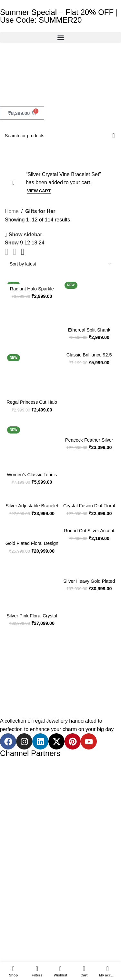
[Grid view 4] (23, 252)
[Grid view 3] (15, 252)
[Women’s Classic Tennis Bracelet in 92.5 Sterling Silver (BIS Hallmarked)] (32, 443)
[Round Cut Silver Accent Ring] (89, 522)
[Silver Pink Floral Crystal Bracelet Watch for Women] (32, 584)
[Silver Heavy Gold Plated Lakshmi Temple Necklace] (89, 566)
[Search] (60, 136)
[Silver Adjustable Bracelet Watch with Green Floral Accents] (32, 494)
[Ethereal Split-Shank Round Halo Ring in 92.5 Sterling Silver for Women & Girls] (89, 298)
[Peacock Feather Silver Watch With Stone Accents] (89, 425)
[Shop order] (60, 264)
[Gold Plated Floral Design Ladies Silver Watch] (32, 529)
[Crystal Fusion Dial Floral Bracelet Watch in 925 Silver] (89, 494)
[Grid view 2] (7, 252)
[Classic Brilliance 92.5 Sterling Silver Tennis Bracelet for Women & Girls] (89, 347)
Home (12, 211)
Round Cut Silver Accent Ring (89, 533)
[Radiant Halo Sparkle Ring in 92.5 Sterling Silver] (32, 277)
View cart (39, 191)
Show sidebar (25, 235)
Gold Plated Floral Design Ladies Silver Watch (32, 546)
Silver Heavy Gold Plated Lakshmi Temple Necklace (89, 584)
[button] (60, 37)
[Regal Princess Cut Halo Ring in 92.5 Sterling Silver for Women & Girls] (32, 370)
